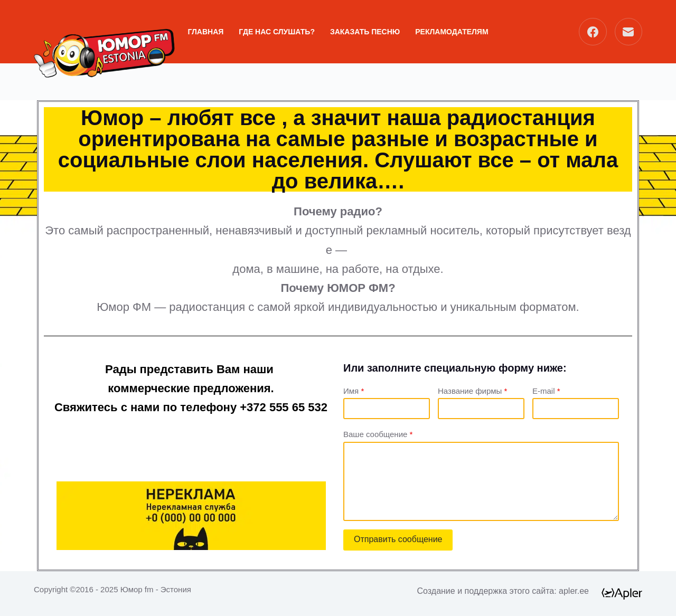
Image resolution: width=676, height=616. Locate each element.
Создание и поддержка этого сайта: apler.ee (503, 591)
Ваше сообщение (378, 434)
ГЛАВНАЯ (205, 32)
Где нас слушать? (277, 32)
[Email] (629, 32)
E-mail (546, 391)
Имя (354, 391)
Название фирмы (472, 391)
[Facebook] (593, 32)
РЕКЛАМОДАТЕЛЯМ (452, 32)
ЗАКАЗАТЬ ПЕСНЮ (365, 32)
